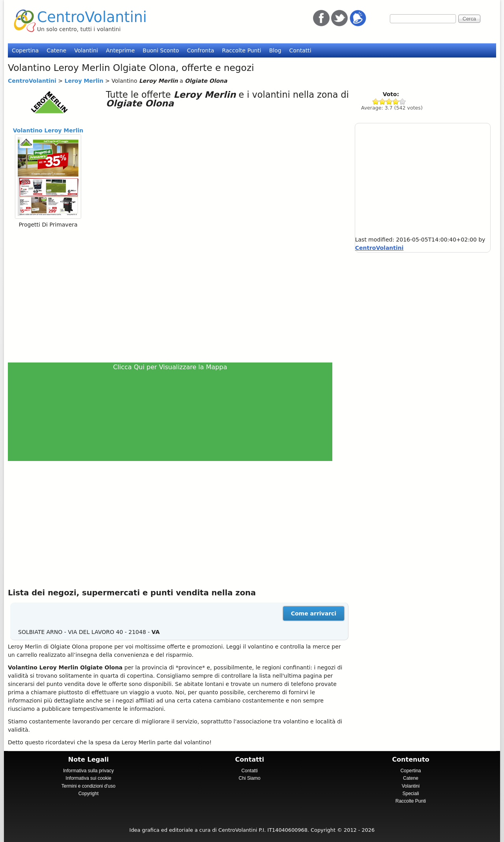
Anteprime (120, 50)
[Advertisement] (173, 295)
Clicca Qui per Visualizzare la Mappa (170, 367)
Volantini (86, 50)
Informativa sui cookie (89, 778)
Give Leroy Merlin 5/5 (403, 101)
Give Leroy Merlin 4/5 (396, 101)
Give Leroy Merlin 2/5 (383, 101)
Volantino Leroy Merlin (48, 130)
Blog (275, 50)
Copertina (25, 50)
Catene (56, 50)
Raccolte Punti (242, 50)
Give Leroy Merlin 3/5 (389, 101)
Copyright (88, 794)
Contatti (300, 50)
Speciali (411, 794)
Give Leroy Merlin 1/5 (376, 101)
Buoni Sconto (161, 50)
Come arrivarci (314, 613)
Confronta (201, 50)
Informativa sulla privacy (88, 771)
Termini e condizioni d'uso (88, 786)
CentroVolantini (92, 17)
